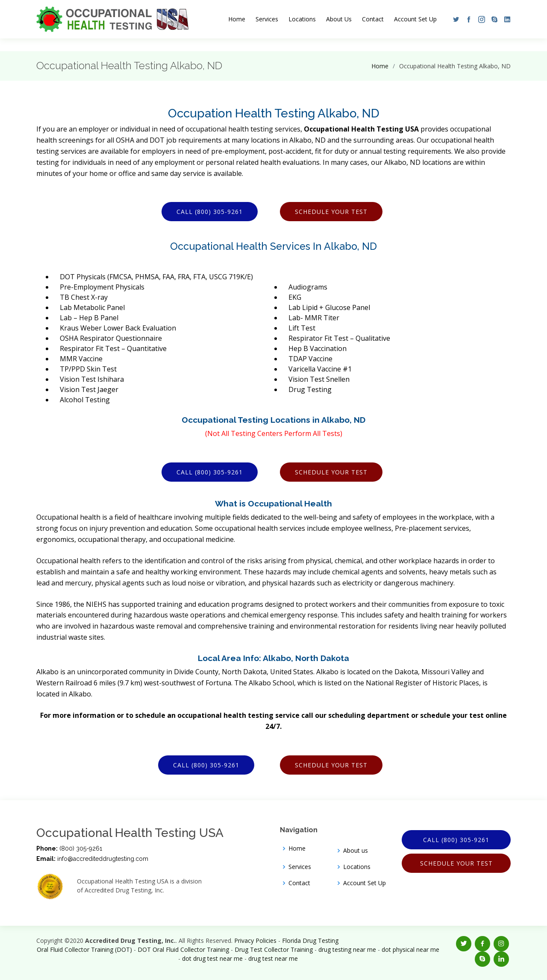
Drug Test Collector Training (274, 949)
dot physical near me (410, 949)
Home (237, 19)
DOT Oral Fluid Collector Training (183, 949)
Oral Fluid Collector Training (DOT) (84, 949)
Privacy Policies (255, 941)
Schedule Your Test (331, 212)
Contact (373, 19)
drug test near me (273, 958)
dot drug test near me (212, 958)
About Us (339, 19)
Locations (302, 19)
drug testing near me (347, 949)
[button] (454, 19)
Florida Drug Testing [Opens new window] (310, 941)
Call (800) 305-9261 (210, 212)
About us (356, 851)
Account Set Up (415, 19)
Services (267, 19)
